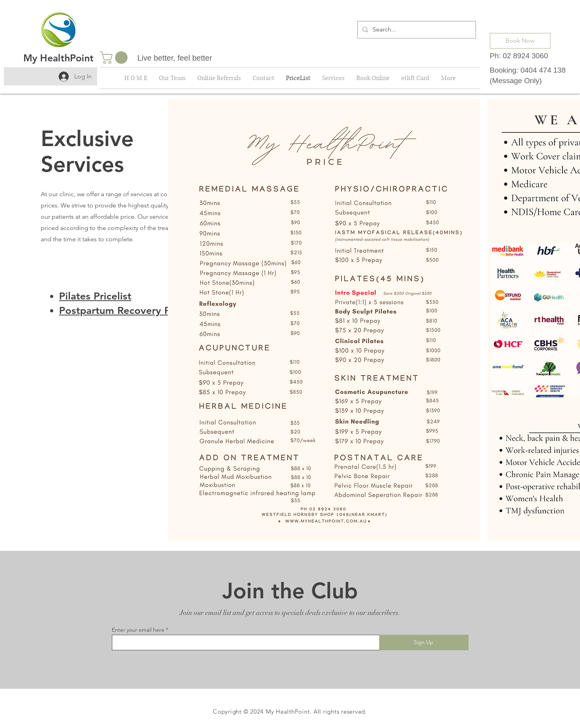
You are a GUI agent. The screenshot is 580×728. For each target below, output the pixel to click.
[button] (115, 57)
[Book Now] (520, 41)
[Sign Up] (424, 643)
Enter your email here (138, 630)
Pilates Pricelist (95, 296)
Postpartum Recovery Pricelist (131, 311)
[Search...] (416, 30)
